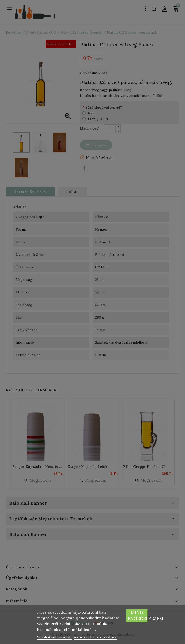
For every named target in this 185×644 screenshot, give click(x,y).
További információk (55, 637)
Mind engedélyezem (138, 616)
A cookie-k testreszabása (95, 637)
